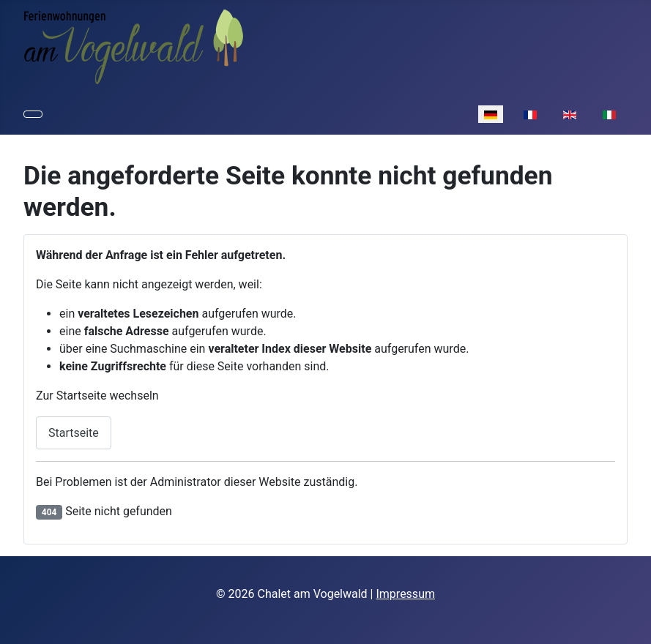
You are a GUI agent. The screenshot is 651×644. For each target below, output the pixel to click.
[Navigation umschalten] (33, 114)
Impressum (405, 594)
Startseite (74, 433)
